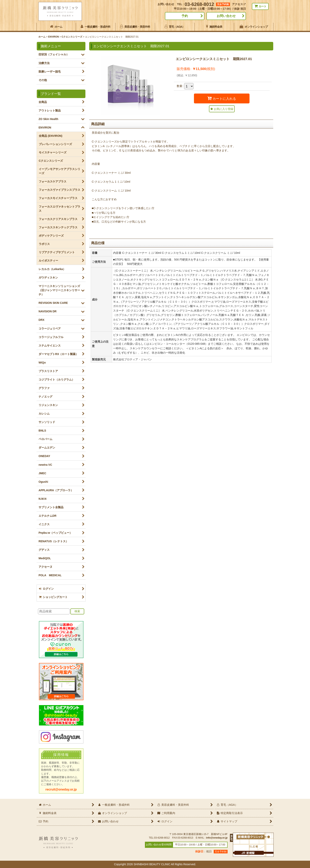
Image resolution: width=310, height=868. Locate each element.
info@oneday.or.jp (217, 838)
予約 (185, 16)
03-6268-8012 (199, 4)
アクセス (239, 4)
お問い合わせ (226, 16)
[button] (222, 109)
